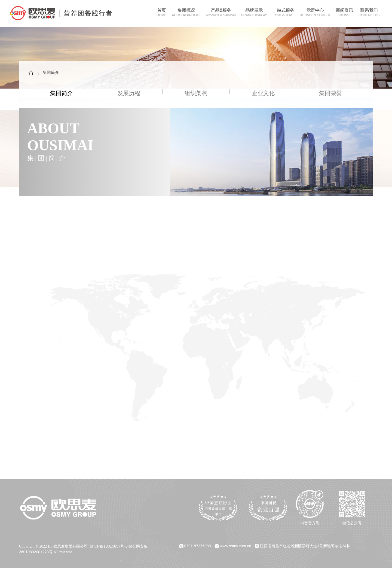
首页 (159, 13)
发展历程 (129, 94)
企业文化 (263, 94)
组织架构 (196, 94)
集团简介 (51, 72)
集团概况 (184, 13)
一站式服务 (281, 13)
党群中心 (313, 13)
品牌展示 (252, 13)
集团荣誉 (330, 94)
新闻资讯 (342, 13)
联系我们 (367, 13)
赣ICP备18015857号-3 (109, 545)
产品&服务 (219, 13)
